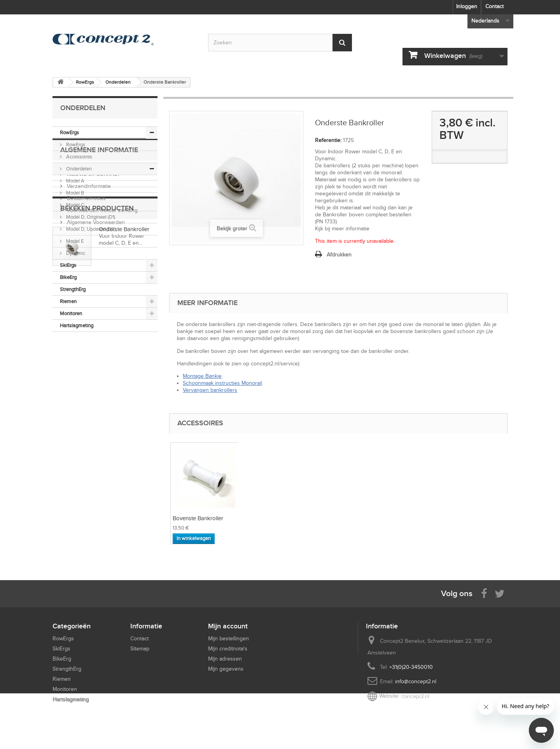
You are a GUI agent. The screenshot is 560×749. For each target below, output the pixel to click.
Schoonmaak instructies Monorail (222, 383)
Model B (74, 193)
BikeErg (68, 277)
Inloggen (467, 6)
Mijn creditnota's (228, 649)
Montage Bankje (202, 376)
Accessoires (79, 157)
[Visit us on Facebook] (484, 593)
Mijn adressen (225, 659)
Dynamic (75, 253)
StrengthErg (73, 289)
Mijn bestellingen (228, 639)
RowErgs (69, 132)
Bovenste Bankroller (198, 518)
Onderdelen (78, 169)
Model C (75, 205)
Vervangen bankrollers (210, 390)
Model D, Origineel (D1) (90, 217)
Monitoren (71, 313)
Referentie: (328, 140)
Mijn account (228, 626)
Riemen (68, 301)
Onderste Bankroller (124, 475)
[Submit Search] (342, 43)
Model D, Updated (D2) (90, 229)
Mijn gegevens (226, 669)
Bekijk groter (232, 229)
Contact (494, 6)
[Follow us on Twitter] (500, 593)
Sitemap (140, 649)
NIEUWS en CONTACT (93, 376)
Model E (74, 241)
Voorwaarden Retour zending (101, 413)
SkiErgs (68, 265)
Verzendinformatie (88, 389)
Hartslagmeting (77, 325)
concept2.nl (415, 696)
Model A (75, 181)
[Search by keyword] (280, 43)
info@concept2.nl (416, 681)
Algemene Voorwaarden (95, 425)
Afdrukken (339, 255)
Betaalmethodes (86, 401)
